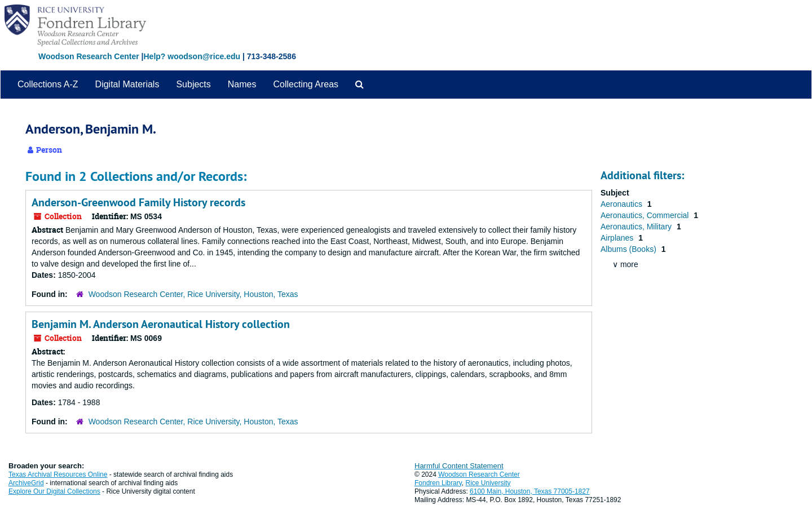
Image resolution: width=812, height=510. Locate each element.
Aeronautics (623, 204)
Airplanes (618, 238)
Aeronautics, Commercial (646, 215)
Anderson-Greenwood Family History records (138, 202)
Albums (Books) (630, 249)
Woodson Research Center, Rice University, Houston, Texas (193, 294)
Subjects (193, 84)
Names (242, 84)
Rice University (488, 483)
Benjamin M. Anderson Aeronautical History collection (161, 324)
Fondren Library (438, 483)
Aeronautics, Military (637, 227)
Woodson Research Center (89, 56)
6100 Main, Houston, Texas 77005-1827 (530, 491)
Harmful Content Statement (459, 466)
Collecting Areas (306, 84)
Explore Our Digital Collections (54, 491)
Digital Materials (127, 84)
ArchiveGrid (26, 483)
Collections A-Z (48, 84)
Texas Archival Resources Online (58, 474)
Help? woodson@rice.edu (192, 56)
